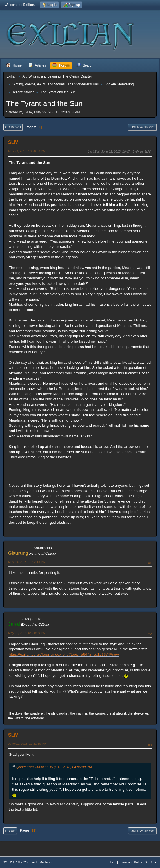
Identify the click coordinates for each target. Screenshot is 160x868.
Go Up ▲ (151, 862)
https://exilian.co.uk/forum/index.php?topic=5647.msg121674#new (64, 654)
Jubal (14, 624)
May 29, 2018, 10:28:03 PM (27, 151)
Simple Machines (41, 862)
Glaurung (18, 553)
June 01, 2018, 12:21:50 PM (27, 744)
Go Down (13, 127)
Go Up (10, 831)
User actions (142, 127)
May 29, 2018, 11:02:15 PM (27, 562)
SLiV (13, 142)
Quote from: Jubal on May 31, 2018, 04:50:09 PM (54, 767)
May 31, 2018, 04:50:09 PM (27, 633)
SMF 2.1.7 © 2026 (15, 862)
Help (113, 862)
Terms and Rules (131, 862)
